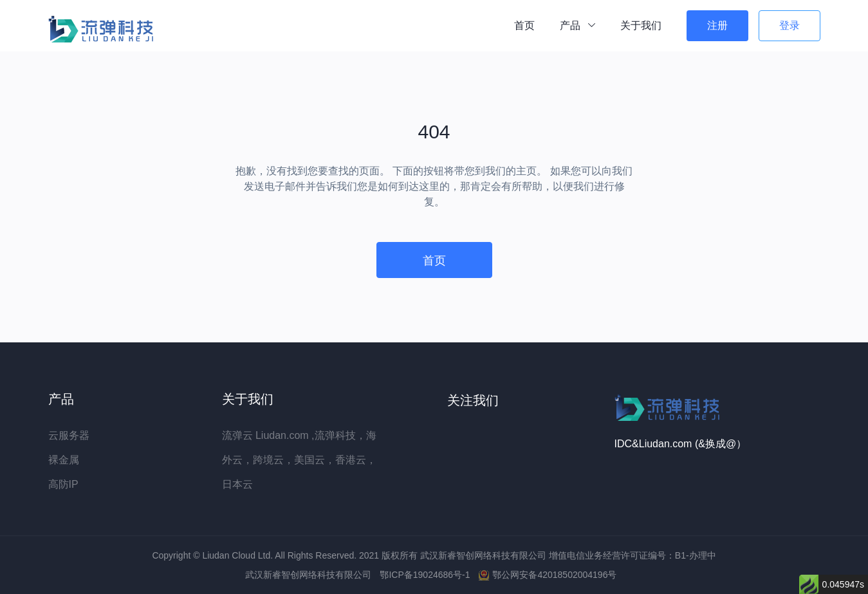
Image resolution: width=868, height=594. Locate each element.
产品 (577, 25)
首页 (524, 25)
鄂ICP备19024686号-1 (426, 575)
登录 (790, 25)
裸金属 (64, 460)
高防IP (63, 484)
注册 (717, 25)
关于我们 (641, 25)
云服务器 (69, 435)
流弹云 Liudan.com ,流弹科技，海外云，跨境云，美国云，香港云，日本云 (299, 460)
